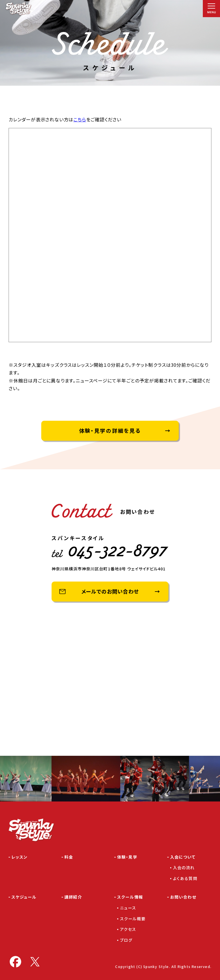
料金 (69, 857)
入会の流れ (184, 867)
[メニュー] (211, 9)
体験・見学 (127, 857)
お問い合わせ (183, 897)
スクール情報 (130, 897)
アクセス (128, 929)
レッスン (20, 857)
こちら (80, 119)
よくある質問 (185, 878)
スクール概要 (133, 919)
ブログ (126, 940)
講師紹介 (73, 897)
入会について (183, 857)
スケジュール (24, 897)
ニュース (128, 908)
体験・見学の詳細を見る (110, 430)
